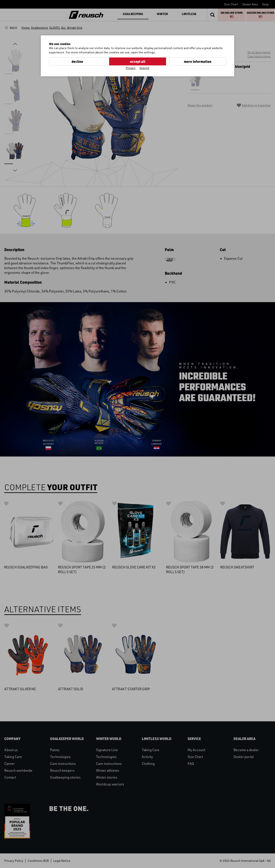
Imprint (144, 68)
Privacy (131, 68)
